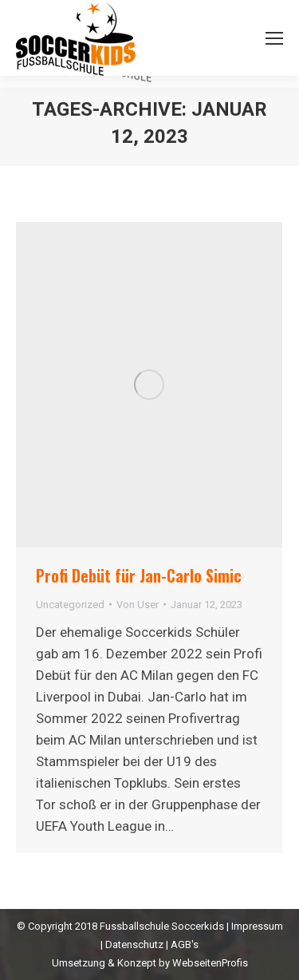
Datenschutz (134, 944)
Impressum (257, 926)
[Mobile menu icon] (274, 38)
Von (138, 605)
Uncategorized (70, 605)
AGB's (185, 944)
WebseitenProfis (210, 963)
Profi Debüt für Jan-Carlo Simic (139, 575)
